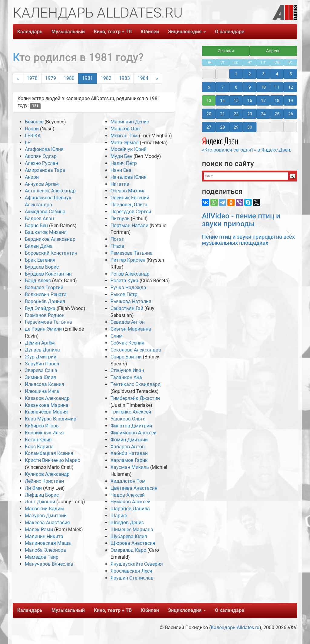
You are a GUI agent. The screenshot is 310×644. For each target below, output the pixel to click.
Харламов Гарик (129, 460)
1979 (51, 78)
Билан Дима (39, 246)
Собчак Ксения (127, 343)
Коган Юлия (38, 440)
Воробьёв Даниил (45, 301)
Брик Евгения (40, 260)
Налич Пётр (124, 163)
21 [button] (223, 114)
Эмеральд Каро (128, 550)
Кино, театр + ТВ (113, 32)
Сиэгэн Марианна (131, 329)
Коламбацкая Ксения (49, 453)
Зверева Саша (41, 370)
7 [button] (223, 87)
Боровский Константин (51, 253)
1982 (106, 78)
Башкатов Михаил (46, 232)
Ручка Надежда (128, 288)
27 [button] (209, 127)
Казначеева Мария (46, 412)
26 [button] (291, 114)
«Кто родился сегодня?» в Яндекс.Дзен (246, 144)
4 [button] (277, 74)
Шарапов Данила (130, 509)
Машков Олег (126, 129)
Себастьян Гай (127, 308)
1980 (69, 78)
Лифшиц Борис (42, 495)
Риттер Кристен (128, 260)
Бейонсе (34, 122)
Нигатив (120, 184)
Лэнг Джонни (40, 502)
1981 (87, 78)
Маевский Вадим (44, 509)
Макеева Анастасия (47, 523)
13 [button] (209, 100)
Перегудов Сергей (131, 212)
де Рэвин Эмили (43, 329)
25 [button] (277, 114)
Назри (32, 129)
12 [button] (291, 87)
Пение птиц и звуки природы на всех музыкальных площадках (248, 240)
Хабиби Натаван (129, 453)
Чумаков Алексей (130, 502)
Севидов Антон (128, 322)
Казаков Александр (47, 398)
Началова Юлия (129, 177)
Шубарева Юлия (129, 536)
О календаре (230, 32)
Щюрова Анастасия (133, 543)
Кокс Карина (39, 447)
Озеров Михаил (128, 191)
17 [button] (263, 100)
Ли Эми (33, 488)
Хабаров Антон (128, 447)
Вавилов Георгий (44, 288)
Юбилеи (150, 32)
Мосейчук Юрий (129, 149)
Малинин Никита (44, 536)
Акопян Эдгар (41, 156)
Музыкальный (68, 32)
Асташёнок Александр (50, 191)
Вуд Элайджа (40, 308)
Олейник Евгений (130, 198)
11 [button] (277, 87)
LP (28, 143)
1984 (143, 78)
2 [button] (250, 74)
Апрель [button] (273, 51)
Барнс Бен (36, 226)
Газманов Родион (45, 315)
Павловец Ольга (129, 205)
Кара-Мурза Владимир (51, 419)
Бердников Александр (50, 239)
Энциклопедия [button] (187, 32)
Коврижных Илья (44, 433)
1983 (124, 78)
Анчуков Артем (42, 184)
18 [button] (277, 100)
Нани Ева (121, 170)
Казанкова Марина (47, 405)
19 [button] (291, 100)
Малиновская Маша (48, 543)
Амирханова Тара (45, 170)
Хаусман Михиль (130, 467)
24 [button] (263, 114)
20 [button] (209, 114)
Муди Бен (121, 156)
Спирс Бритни (126, 357)
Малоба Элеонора (45, 550)
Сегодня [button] (226, 51)
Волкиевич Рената (46, 294)
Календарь (30, 32)
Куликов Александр (47, 474)
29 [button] (236, 127)
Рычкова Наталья (131, 301)
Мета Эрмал (125, 143)
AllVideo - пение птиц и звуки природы (241, 220)
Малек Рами (39, 530)
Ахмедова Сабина (45, 212)
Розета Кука (124, 281)
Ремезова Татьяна (132, 253)
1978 (32, 78)
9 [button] (250, 87)
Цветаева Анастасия (134, 488)
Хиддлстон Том (128, 481)
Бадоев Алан (39, 219)
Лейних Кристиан (44, 481)
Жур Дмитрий (41, 357)
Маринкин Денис (130, 122)
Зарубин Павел (42, 364)
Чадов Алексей (128, 495)
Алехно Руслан (41, 163)
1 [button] (236, 74)
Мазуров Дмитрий (46, 516)
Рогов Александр (130, 274)
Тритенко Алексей (131, 412)
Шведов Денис (127, 523)
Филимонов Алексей (134, 433)
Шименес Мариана (132, 530)
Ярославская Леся (131, 571)
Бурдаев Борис (42, 267)
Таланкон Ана (126, 377)
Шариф (119, 516)
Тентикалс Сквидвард (136, 384)
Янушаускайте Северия (137, 564)
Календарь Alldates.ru (235, 628)
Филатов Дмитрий (131, 426)
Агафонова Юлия (44, 149)
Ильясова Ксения (45, 384)
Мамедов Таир (42, 557)
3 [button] (263, 74)
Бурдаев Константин (48, 274)
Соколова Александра (136, 350)
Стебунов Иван (127, 370)
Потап (117, 239)
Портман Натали (129, 226)
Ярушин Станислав (132, 578)
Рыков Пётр (124, 294)
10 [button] (263, 87)
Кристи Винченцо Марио (53, 460)
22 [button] (236, 114)
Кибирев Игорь (42, 426)
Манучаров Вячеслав (49, 564)
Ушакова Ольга (128, 419)
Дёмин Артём (40, 343)
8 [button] (236, 87)
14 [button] (223, 100)
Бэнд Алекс (38, 281)
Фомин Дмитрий (129, 440)
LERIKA (33, 136)
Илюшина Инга (42, 391)
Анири (32, 177)
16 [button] (250, 100)
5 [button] (291, 74)
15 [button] (236, 100)
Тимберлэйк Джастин (135, 398)
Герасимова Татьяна (48, 322)
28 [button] (223, 127)
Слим (117, 336)
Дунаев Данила (42, 350)
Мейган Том (124, 136)
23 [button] (250, 114)
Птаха (117, 246)
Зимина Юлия (40, 377)
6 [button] (209, 87)
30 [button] (250, 127)
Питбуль (121, 219)
